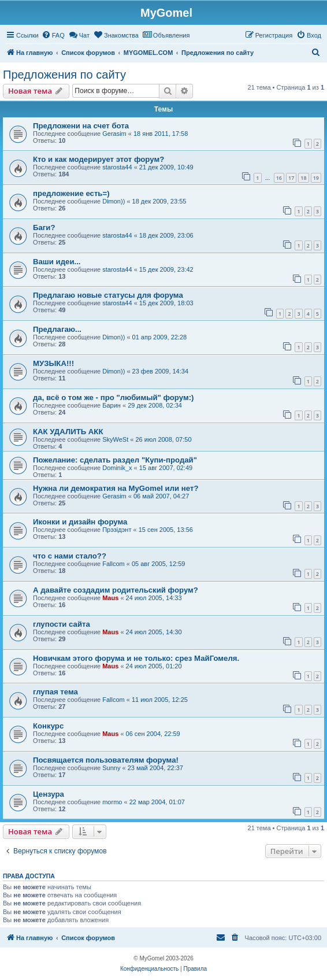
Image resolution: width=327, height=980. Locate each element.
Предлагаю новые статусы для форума (108, 295)
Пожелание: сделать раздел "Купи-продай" (115, 460)
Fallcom (114, 564)
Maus (110, 598)
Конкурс (48, 726)
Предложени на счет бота (81, 126)
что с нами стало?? (70, 556)
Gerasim (114, 134)
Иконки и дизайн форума (80, 522)
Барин (112, 405)
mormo (112, 802)
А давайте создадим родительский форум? (116, 590)
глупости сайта (62, 624)
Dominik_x (117, 468)
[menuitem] (53, 35)
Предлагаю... (57, 329)
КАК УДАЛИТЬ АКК (68, 432)
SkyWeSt (115, 439)
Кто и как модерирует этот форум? (99, 159)
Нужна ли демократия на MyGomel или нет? (116, 488)
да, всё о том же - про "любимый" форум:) (113, 397)
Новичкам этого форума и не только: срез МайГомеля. (136, 658)
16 (279, 178)
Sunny (111, 768)
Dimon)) (114, 201)
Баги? (44, 228)
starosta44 (117, 167)
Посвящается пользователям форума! (106, 760)
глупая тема (55, 692)
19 (316, 178)
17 (291, 178)
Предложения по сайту (64, 75)
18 (303, 178)
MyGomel (166, 13)
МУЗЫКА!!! (53, 363)
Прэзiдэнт (117, 530)
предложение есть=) (71, 193)
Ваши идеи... (57, 262)
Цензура (49, 794)
